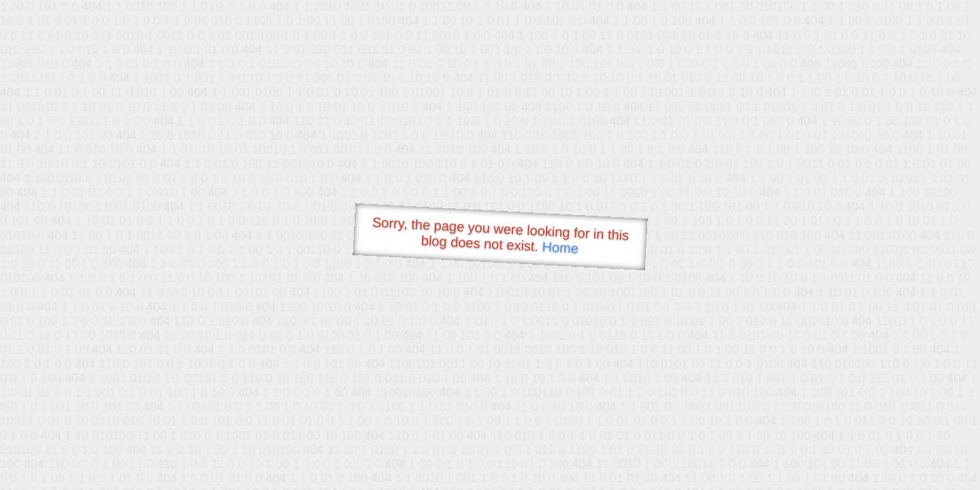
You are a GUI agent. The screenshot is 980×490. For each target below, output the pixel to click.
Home (560, 247)
